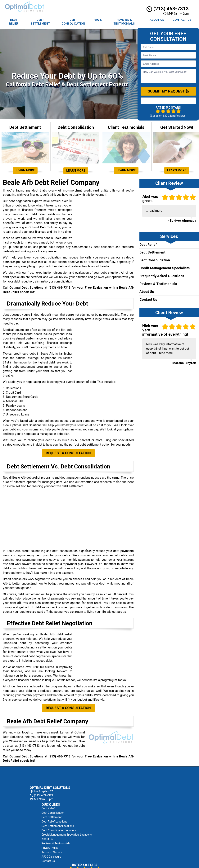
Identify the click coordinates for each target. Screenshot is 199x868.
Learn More (25, 170)
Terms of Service (121, 823)
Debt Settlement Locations (127, 793)
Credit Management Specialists (165, 268)
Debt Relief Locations (124, 788)
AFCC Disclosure (121, 828)
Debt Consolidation (73, 22)
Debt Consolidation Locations (129, 797)
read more (155, 211)
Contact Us (182, 20)
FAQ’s (98, 20)
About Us (157, 20)
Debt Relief (14, 22)
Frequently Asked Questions (162, 276)
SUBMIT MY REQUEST (168, 91)
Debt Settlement (40, 22)
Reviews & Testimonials (124, 22)
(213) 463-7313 (168, 9)
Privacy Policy (119, 819)
